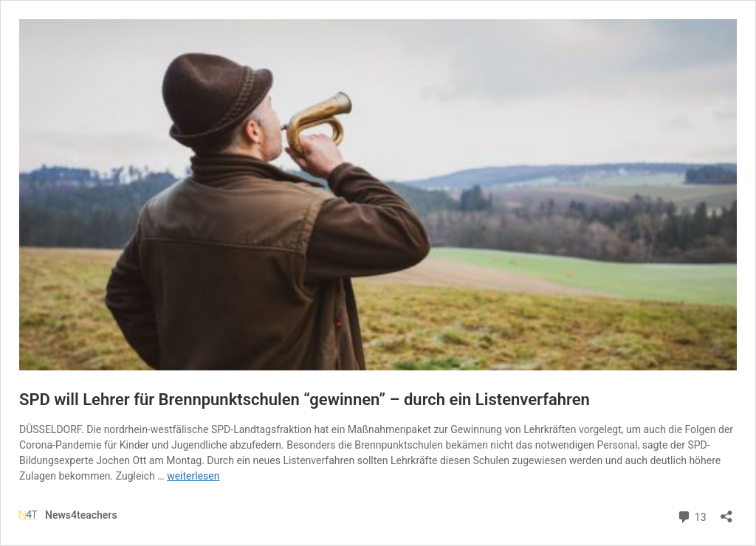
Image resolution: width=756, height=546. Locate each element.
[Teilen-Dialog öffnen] (726, 512)
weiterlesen (193, 476)
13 (691, 515)
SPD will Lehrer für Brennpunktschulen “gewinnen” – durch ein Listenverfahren (305, 400)
